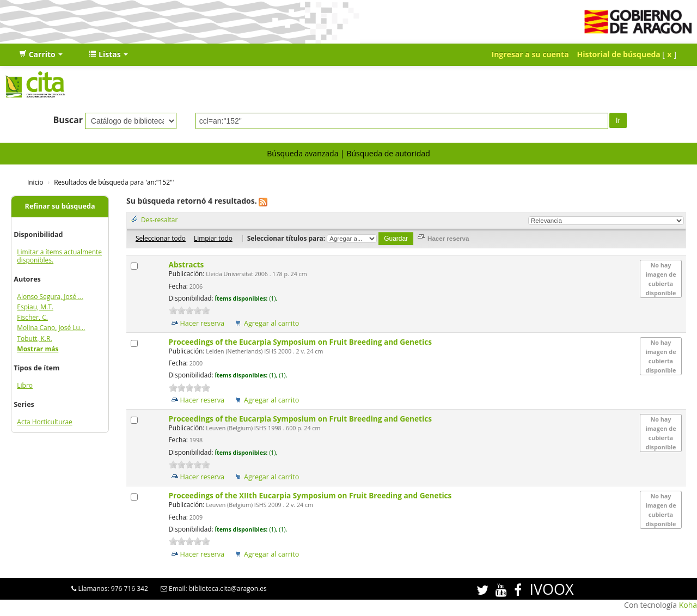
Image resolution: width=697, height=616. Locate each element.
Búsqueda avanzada (302, 153)
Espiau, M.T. (35, 307)
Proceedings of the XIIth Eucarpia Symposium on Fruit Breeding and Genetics (311, 495)
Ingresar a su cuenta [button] (530, 54)
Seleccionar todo (161, 238)
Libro (25, 385)
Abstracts (187, 264)
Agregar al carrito (271, 323)
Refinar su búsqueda (60, 206)
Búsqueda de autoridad (388, 153)
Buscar (68, 120)
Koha (688, 605)
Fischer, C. (32, 317)
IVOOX (551, 589)
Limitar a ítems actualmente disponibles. (59, 256)
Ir (618, 120)
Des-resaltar (159, 219)
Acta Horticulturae (45, 422)
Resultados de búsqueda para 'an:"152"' (114, 182)
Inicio (35, 182)
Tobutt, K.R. (34, 339)
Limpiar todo (213, 238)
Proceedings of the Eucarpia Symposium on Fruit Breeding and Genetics (301, 342)
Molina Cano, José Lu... (51, 328)
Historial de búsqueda (619, 54)
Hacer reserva (203, 323)
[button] (41, 54)
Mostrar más (38, 349)
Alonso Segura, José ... (50, 297)
